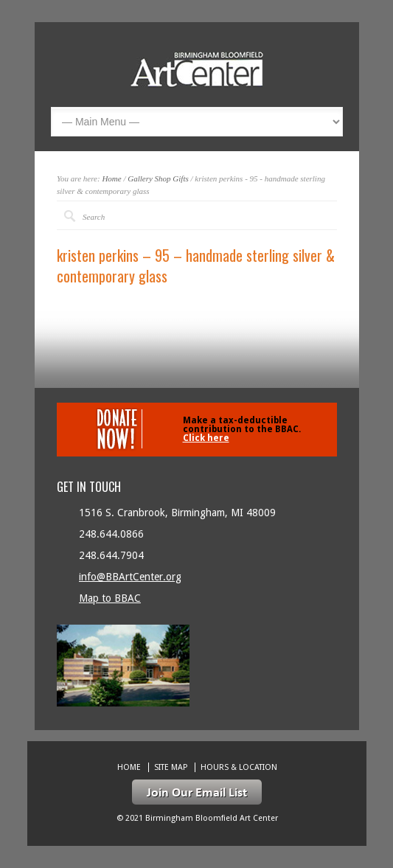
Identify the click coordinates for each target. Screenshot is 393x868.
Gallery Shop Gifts (158, 178)
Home (111, 178)
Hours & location (239, 767)
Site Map (171, 767)
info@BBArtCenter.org (130, 577)
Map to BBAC (110, 598)
